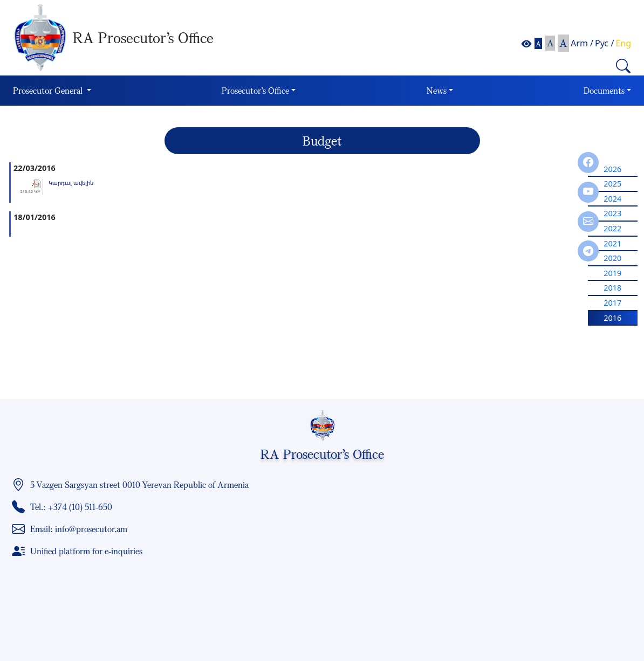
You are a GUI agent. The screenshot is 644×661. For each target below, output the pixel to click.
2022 (612, 228)
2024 (612, 199)
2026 (612, 169)
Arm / (582, 43)
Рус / (604, 43)
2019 (612, 273)
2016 (612, 318)
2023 (612, 213)
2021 (612, 243)
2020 (612, 258)
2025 (612, 184)
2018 (612, 288)
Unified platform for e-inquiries (86, 551)
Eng (623, 43)
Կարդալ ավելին (71, 183)
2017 (612, 303)
